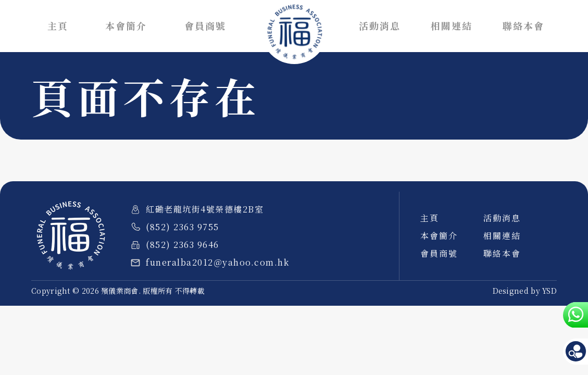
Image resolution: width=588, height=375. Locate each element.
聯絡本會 (523, 26)
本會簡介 (126, 26)
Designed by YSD (525, 291)
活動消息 (380, 26)
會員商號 (205, 26)
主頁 (58, 26)
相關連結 (452, 26)
